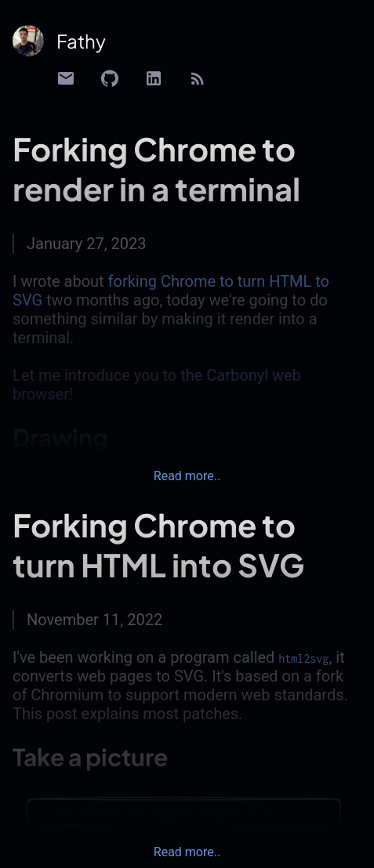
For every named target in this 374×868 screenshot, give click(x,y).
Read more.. (187, 476)
